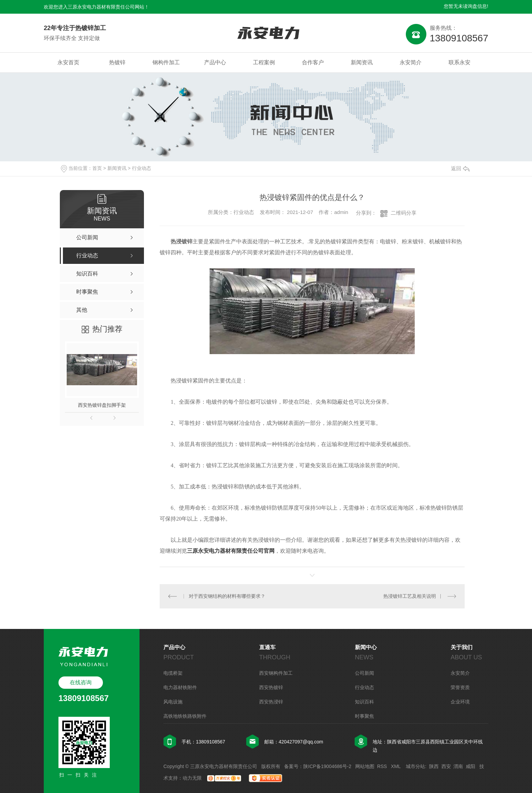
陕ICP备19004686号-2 (327, 766)
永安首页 (68, 62)
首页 (97, 168)
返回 (460, 168)
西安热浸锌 (271, 702)
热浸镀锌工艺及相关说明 (410, 596)
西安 (446, 766)
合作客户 (313, 62)
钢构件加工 (166, 62)
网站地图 (365, 766)
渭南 (458, 766)
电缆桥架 (173, 673)
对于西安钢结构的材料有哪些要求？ (227, 596)
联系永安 (460, 62)
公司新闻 (364, 673)
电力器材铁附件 (180, 687)
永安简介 (411, 62)
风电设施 (173, 702)
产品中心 (215, 62)
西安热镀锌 (271, 687)
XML (396, 766)
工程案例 (264, 62)
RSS (383, 766)
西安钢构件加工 (276, 673)
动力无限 (192, 778)
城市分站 (415, 766)
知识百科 (364, 702)
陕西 (434, 766)
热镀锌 (117, 62)
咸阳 (470, 766)
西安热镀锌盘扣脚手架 (102, 405)
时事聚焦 (364, 716)
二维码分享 (404, 213)
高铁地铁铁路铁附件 (185, 716)
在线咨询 (81, 682)
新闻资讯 (362, 62)
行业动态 (142, 168)
